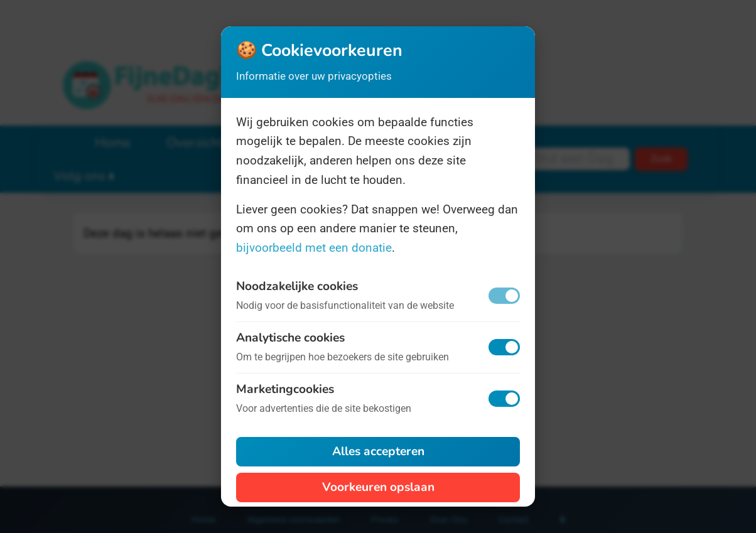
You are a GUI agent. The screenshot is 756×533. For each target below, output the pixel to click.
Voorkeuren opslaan (378, 487)
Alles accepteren (378, 451)
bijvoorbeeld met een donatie (314, 248)
